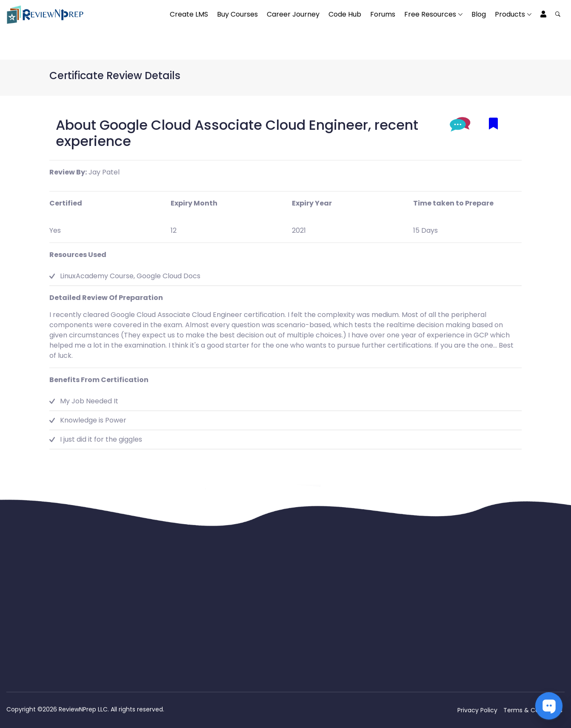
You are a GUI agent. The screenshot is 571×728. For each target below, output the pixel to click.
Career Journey (293, 14)
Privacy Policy (477, 710)
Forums (383, 14)
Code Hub (345, 14)
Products (510, 14)
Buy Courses (237, 14)
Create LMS (189, 14)
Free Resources (430, 14)
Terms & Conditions (533, 710)
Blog (479, 14)
